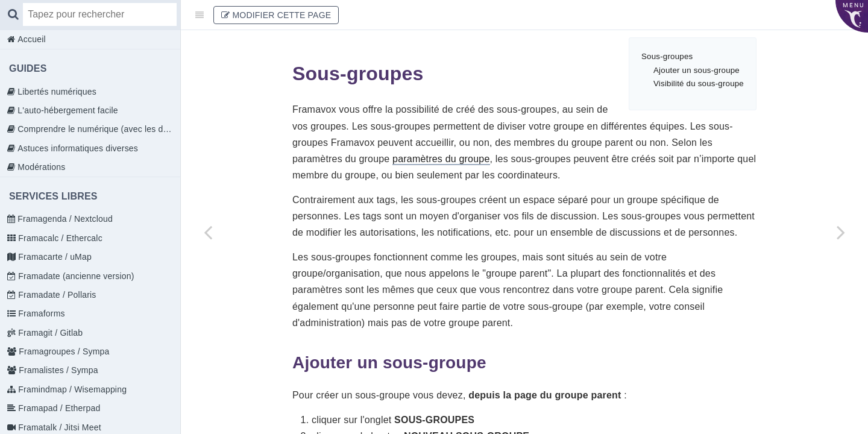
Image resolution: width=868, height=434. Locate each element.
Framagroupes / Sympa (63, 351)
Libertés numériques (56, 92)
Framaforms (40, 313)
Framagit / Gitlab (49, 333)
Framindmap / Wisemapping (71, 389)
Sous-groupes (667, 56)
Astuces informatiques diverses (77, 148)
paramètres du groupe (441, 159)
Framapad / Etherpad (58, 408)
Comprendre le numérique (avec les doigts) (98, 129)
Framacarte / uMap (54, 257)
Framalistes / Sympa (57, 370)
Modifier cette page (276, 15)
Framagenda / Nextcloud (64, 219)
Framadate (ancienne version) (75, 276)
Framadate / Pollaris (56, 295)
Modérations (40, 167)
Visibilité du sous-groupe (699, 83)
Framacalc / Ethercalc (59, 238)
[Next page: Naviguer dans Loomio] (841, 232)
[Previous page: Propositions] (208, 232)
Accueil (30, 39)
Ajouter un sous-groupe (697, 70)
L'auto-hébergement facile (67, 110)
